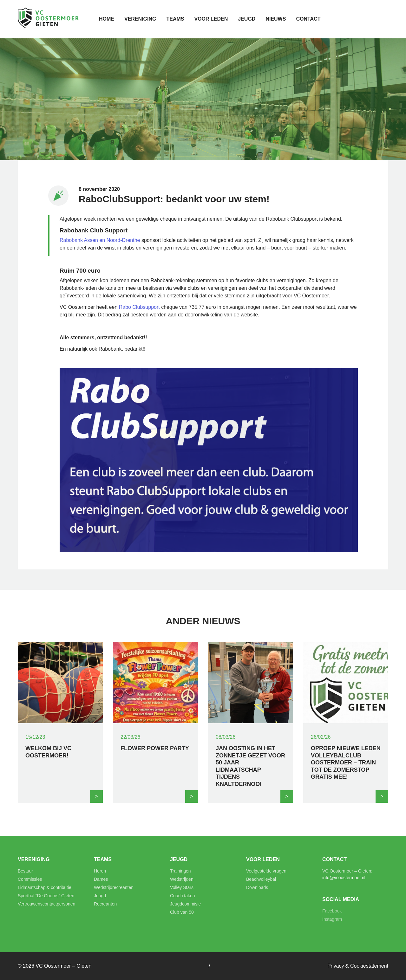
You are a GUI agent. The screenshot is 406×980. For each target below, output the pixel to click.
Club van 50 (182, 912)
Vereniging (140, 19)
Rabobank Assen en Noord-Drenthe (100, 240)
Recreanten (105, 904)
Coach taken (183, 896)
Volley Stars (182, 887)
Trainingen (180, 871)
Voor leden (211, 19)
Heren (100, 871)
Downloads (257, 887)
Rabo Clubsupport (139, 307)
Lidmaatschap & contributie (45, 887)
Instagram (332, 919)
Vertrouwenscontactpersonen (46, 904)
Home (107, 19)
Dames (101, 879)
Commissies (30, 879)
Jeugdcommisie (185, 904)
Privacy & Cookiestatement (358, 966)
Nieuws (276, 19)
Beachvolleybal (261, 879)
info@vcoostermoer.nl (344, 878)
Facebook (332, 911)
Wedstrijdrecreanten (114, 887)
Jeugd (247, 19)
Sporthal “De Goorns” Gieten (46, 896)
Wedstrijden (182, 879)
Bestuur (25, 871)
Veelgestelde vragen (266, 871)
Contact (308, 19)
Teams (175, 19)
